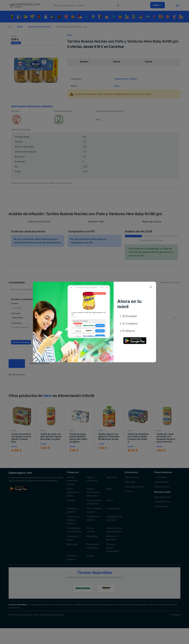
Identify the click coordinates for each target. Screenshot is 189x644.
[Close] (151, 287)
